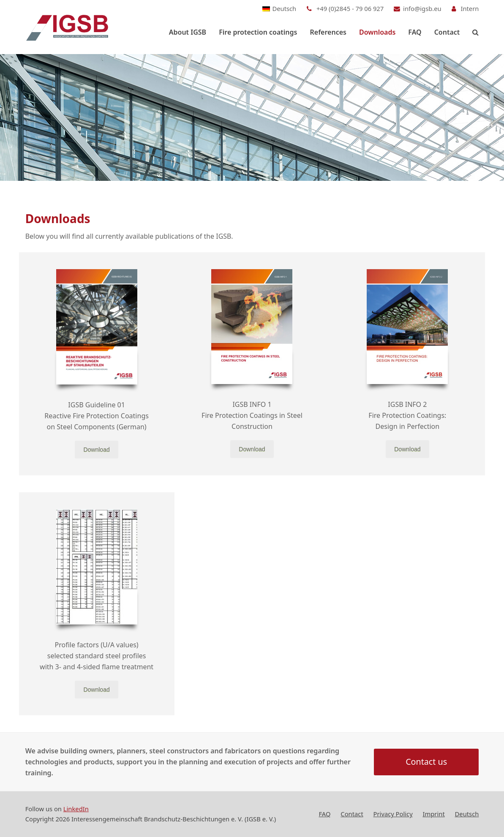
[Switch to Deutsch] (279, 9)
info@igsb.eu (422, 8)
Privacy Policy (393, 814)
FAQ (324, 814)
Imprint (434, 814)
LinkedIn (76, 809)
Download (96, 450)
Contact (352, 814)
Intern (470, 8)
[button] (475, 32)
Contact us (426, 762)
